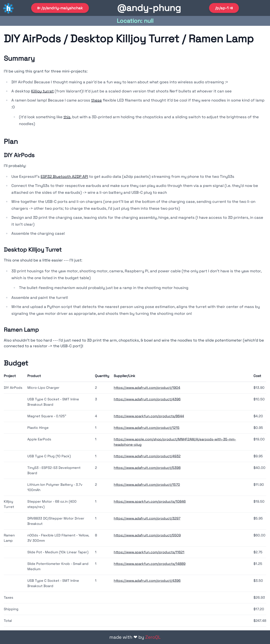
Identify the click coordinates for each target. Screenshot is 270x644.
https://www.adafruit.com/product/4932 (147, 456)
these (96, 100)
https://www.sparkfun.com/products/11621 (149, 552)
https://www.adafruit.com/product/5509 (147, 535)
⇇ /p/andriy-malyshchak (60, 8)
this (67, 117)
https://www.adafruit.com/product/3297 (147, 518)
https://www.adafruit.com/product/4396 (147, 399)
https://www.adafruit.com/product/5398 (147, 468)
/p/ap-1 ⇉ (224, 8)
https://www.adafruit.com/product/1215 (147, 428)
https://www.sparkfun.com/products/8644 (149, 416)
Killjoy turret (42, 91)
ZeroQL (153, 637)
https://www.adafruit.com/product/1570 (147, 485)
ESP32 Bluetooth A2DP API (64, 176)
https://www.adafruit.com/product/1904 (147, 388)
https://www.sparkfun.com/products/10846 (150, 501)
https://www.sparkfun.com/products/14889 (150, 564)
